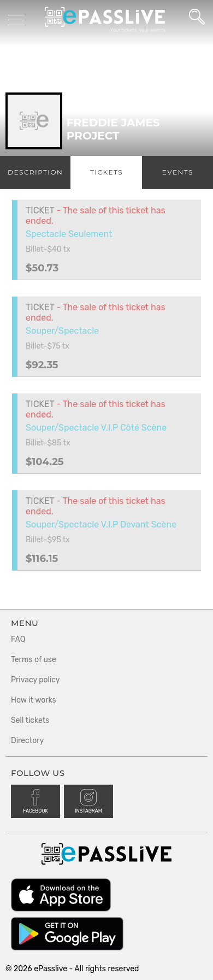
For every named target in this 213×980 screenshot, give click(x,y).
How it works (34, 700)
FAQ (18, 639)
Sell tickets (30, 720)
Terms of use (34, 660)
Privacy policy (35, 680)
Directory (27, 741)
